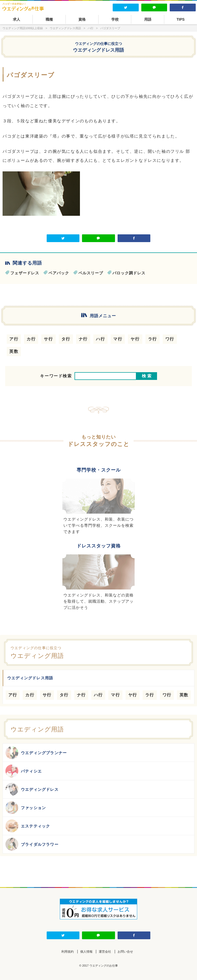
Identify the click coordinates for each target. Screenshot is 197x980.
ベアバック (59, 273)
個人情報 (86, 952)
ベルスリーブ (91, 273)
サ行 (48, 339)
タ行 (66, 339)
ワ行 (170, 339)
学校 (115, 19)
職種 (49, 19)
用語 (148, 19)
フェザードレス (25, 273)
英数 (14, 351)
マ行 (118, 339)
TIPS (181, 19)
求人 (17, 19)
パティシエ (24, 771)
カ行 (31, 339)
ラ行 (153, 339)
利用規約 (68, 952)
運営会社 (105, 952)
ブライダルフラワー (32, 844)
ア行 (14, 339)
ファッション (26, 808)
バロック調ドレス (129, 273)
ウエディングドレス (32, 789)
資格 (82, 19)
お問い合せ (125, 952)
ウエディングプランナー (36, 753)
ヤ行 (135, 339)
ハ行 (100, 339)
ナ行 (83, 339)
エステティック (28, 826)
